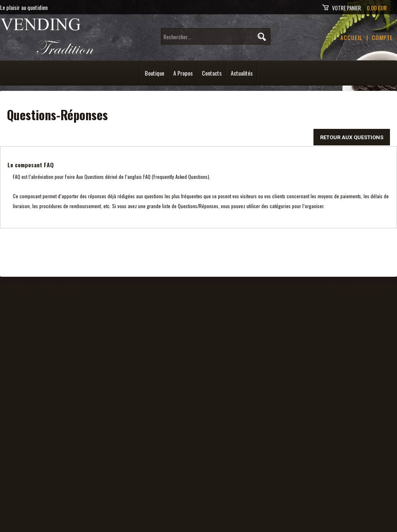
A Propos (183, 73)
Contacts (212, 73)
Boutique (154, 73)
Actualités (242, 73)
